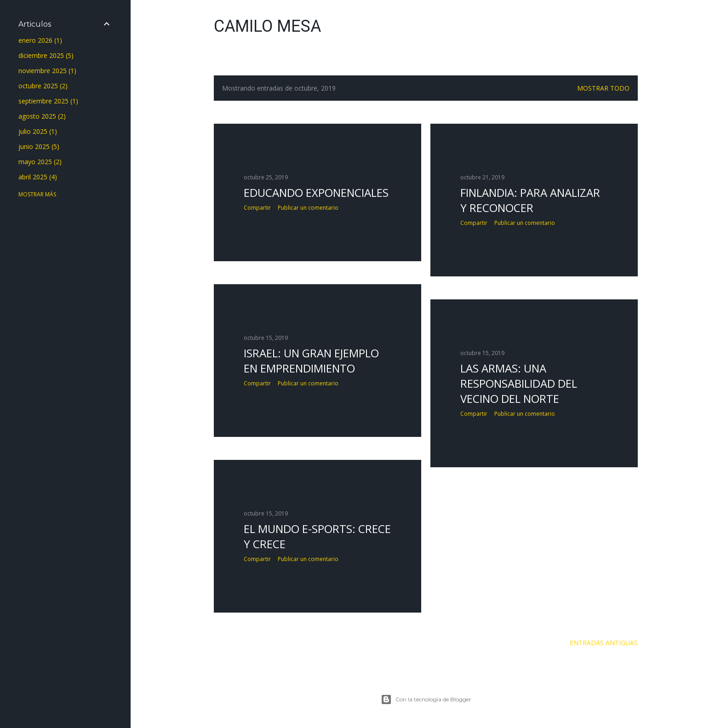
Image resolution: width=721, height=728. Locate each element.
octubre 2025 (43, 86)
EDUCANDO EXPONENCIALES (316, 192)
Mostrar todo (603, 88)
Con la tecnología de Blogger (426, 699)
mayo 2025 (40, 162)
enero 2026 (40, 40)
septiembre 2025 (48, 101)
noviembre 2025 (47, 71)
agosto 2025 (42, 116)
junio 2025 (39, 146)
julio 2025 (38, 131)
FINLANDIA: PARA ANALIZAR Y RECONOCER (530, 200)
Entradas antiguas (604, 643)
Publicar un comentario (308, 208)
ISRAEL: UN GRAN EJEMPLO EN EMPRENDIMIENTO (311, 361)
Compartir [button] (257, 208)
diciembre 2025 (46, 55)
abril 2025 (38, 177)
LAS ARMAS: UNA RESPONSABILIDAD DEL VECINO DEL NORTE (519, 383)
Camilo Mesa (267, 26)
